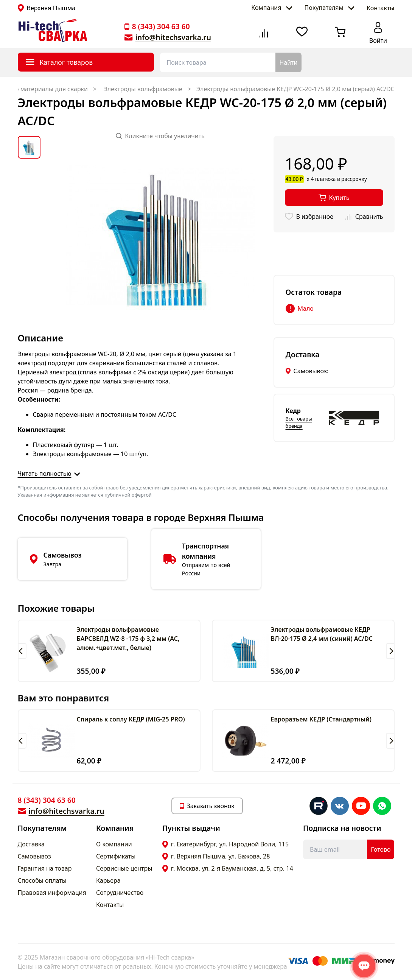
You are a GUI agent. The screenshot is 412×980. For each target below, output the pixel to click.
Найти (288, 62)
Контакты (380, 8)
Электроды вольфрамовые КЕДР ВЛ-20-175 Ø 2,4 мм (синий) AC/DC (322, 634)
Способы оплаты (42, 880)
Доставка (31, 844)
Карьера (108, 880)
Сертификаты (116, 856)
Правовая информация (52, 893)
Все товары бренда (299, 422)
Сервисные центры (124, 868)
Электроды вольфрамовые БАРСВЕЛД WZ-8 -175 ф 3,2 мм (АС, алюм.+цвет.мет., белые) (128, 639)
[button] (22, 651)
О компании (114, 844)
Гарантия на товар (45, 868)
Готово (381, 849)
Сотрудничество (120, 893)
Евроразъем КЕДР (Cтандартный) (321, 719)
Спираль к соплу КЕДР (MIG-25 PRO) (131, 719)
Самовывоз (34, 856)
